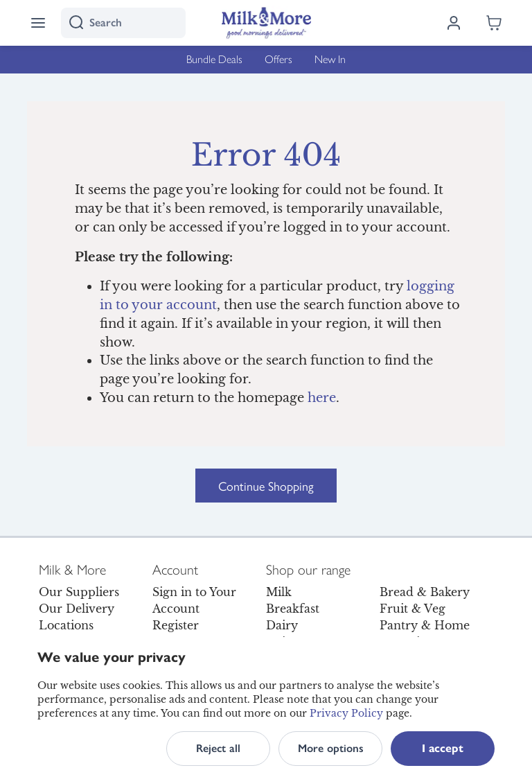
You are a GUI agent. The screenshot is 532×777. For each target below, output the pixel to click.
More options (331, 748)
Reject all (218, 748)
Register (176, 625)
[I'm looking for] (123, 23)
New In (330, 59)
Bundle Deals (214, 59)
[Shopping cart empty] (494, 23)
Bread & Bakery (425, 592)
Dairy (282, 625)
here (322, 398)
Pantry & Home (425, 625)
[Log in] (454, 23)
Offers (278, 59)
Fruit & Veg (413, 609)
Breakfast (293, 609)
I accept (443, 748)
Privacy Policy (346, 713)
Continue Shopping (266, 486)
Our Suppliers (79, 592)
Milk (279, 592)
